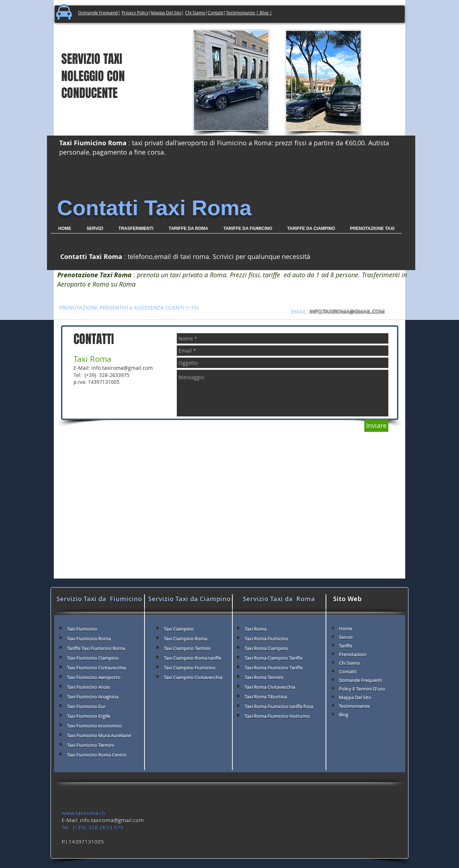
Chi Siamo (195, 13)
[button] (136, 231)
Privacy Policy (135, 13)
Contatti (216, 13)
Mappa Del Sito (166, 13)
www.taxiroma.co (83, 813)
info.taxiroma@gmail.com (122, 368)
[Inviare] (376, 426)
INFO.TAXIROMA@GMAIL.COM (347, 311)
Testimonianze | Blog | (249, 13)
